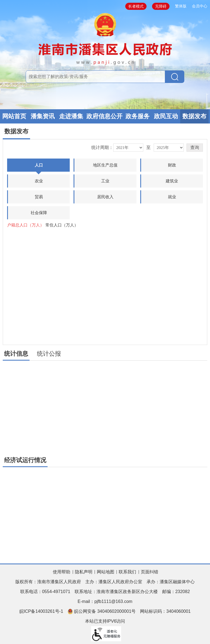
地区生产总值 (105, 165)
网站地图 (106, 572)
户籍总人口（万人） (26, 225)
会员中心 (200, 6)
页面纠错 (150, 572)
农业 (39, 181)
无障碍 (161, 6)
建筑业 (172, 181)
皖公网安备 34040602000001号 (102, 611)
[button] (195, 148)
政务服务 (138, 116)
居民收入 (105, 197)
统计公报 (49, 354)
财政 (172, 165)
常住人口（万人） (62, 225)
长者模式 (136, 6)
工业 (105, 181)
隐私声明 (84, 572)
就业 (172, 197)
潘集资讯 (43, 116)
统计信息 (16, 354)
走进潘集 (71, 116)
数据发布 (194, 116)
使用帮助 (62, 572)
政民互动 (166, 116)
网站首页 (14, 116)
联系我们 (127, 572)
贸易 (39, 197)
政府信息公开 (104, 116)
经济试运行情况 (25, 460)
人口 (39, 167)
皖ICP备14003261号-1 (41, 611)
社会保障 (39, 213)
